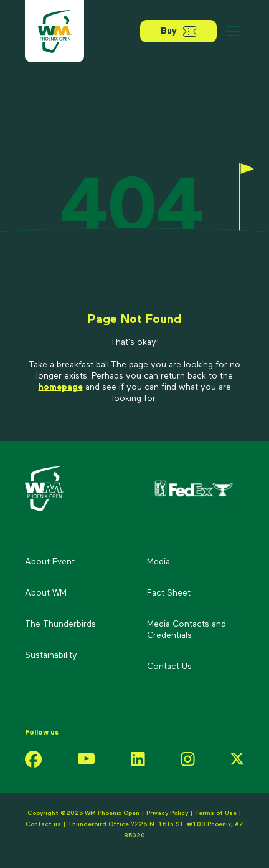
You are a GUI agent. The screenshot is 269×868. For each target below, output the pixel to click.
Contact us (44, 824)
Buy (179, 31)
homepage (61, 387)
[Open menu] (233, 31)
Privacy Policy (167, 813)
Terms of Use (216, 813)
